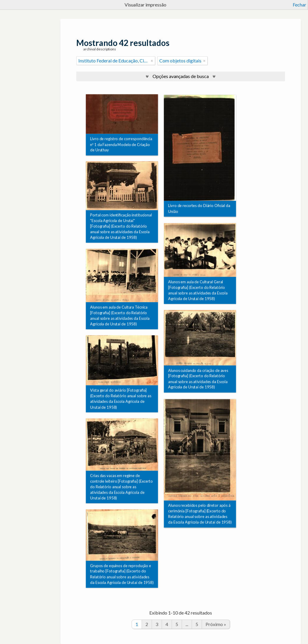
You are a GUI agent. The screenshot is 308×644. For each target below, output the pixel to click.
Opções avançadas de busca (181, 76)
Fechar (299, 5)
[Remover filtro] (152, 61)
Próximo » (216, 624)
